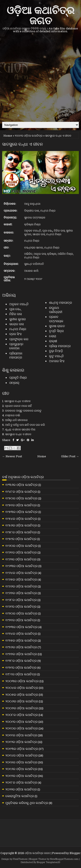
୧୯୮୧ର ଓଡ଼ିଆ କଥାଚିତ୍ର (21, 674)
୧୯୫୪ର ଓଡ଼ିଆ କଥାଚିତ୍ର (21, 519)
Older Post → (70, 456)
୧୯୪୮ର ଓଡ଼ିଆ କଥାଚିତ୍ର (21, 491)
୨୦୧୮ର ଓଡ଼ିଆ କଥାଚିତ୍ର (21, 782)
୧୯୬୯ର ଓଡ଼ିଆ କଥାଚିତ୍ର (21, 606)
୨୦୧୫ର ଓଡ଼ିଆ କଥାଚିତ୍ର (21, 762)
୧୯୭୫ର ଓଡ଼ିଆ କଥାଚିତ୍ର (21, 640)
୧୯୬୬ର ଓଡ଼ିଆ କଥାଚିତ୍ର (21, 586)
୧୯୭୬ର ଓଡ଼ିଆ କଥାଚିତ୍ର (21, 647)
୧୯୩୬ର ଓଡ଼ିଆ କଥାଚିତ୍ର (21, 485)
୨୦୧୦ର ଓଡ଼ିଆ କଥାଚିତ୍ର (22, 728)
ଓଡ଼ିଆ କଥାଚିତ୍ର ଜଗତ (40, 14)
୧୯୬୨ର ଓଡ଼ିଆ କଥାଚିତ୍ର (21, 559)
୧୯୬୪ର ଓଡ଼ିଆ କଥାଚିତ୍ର (21, 573)
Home (8, 136)
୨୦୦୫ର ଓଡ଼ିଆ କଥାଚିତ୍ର (22, 694)
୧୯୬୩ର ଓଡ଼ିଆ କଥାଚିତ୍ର (21, 566)
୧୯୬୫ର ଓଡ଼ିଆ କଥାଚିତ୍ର (21, 579)
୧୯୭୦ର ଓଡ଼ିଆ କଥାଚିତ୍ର (21, 613)
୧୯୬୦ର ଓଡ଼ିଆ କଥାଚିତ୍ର (21, 546)
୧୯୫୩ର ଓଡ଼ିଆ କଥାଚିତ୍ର (21, 512)
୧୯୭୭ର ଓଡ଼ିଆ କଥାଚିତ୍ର (21, 654)
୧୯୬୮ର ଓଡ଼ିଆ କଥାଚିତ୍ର (21, 600)
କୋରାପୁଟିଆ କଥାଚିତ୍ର (20, 796)
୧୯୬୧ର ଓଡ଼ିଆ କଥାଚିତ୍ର (21, 552)
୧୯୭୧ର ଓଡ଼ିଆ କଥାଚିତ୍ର (21, 620)
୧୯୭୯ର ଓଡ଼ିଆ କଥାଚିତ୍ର (21, 667)
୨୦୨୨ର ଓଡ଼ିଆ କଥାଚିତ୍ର (21, 789)
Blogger (75, 853)
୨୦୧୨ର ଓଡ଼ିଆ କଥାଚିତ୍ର (21, 742)
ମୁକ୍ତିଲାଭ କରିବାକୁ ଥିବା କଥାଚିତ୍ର (27, 803)
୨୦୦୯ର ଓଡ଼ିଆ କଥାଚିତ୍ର (29, 136)
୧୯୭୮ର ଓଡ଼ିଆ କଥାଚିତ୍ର (21, 661)
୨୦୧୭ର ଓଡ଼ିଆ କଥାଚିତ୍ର (21, 776)
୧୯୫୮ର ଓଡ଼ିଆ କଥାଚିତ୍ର (21, 532)
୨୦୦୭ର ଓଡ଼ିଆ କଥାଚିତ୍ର (22, 708)
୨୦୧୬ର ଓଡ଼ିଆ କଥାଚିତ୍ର (21, 769)
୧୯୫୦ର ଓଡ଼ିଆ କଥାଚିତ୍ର (21, 498)
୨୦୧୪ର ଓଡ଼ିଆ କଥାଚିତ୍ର (21, 755)
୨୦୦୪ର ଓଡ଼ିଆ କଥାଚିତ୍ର (22, 688)
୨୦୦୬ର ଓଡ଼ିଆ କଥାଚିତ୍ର (22, 701)
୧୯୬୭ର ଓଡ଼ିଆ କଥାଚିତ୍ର (21, 593)
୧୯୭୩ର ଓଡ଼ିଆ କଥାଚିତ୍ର (21, 627)
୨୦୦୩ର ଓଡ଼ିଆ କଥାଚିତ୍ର (22, 681)
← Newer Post (12, 456)
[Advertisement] (40, 77)
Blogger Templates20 (48, 862)
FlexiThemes (20, 859)
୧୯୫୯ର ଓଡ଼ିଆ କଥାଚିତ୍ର (21, 539)
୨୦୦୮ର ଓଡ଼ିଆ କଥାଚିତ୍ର (22, 715)
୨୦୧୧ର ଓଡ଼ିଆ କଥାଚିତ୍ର (21, 735)
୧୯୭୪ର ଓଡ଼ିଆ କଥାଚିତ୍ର (21, 633)
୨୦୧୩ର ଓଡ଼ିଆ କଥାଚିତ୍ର (22, 749)
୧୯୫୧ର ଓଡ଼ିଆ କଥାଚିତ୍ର (21, 505)
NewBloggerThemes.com (64, 859)
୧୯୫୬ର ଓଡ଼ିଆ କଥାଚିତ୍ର (21, 525)
